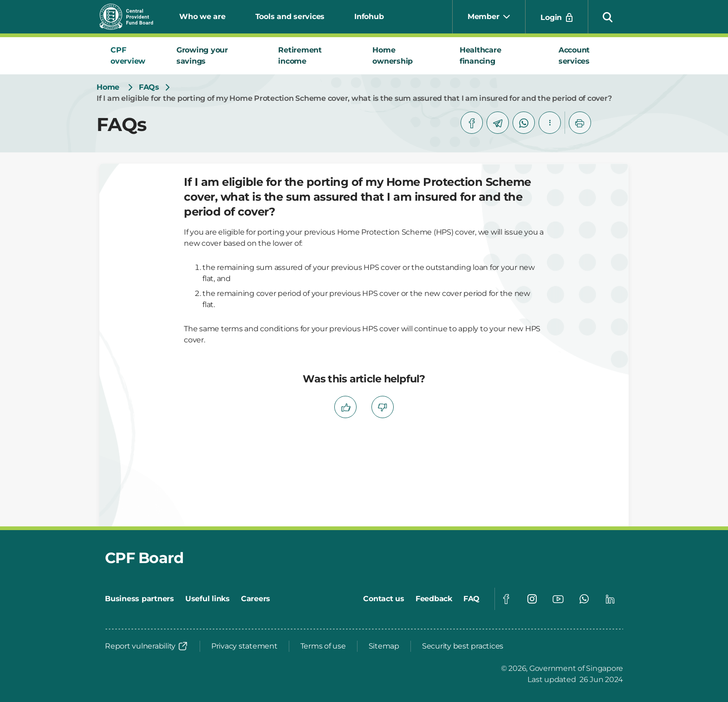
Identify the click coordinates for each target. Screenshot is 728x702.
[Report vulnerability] (147, 646)
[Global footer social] (506, 599)
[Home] (108, 87)
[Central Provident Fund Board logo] (132, 17)
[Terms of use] (323, 646)
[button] (608, 17)
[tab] (132, 56)
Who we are (202, 16)
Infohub (369, 16)
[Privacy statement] (244, 646)
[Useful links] (208, 599)
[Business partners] (140, 599)
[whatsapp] (524, 123)
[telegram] (498, 123)
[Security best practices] (463, 646)
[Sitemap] (384, 646)
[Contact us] (384, 599)
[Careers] (256, 599)
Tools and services (290, 16)
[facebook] (472, 123)
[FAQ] (471, 599)
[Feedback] (434, 599)
